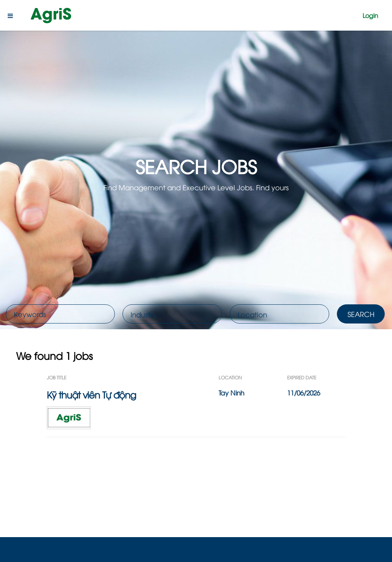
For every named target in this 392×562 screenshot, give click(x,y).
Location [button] (230, 377)
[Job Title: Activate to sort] (133, 377)
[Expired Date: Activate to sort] (316, 377)
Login (370, 15)
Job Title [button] (56, 377)
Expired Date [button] (302, 377)
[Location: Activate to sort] (253, 377)
